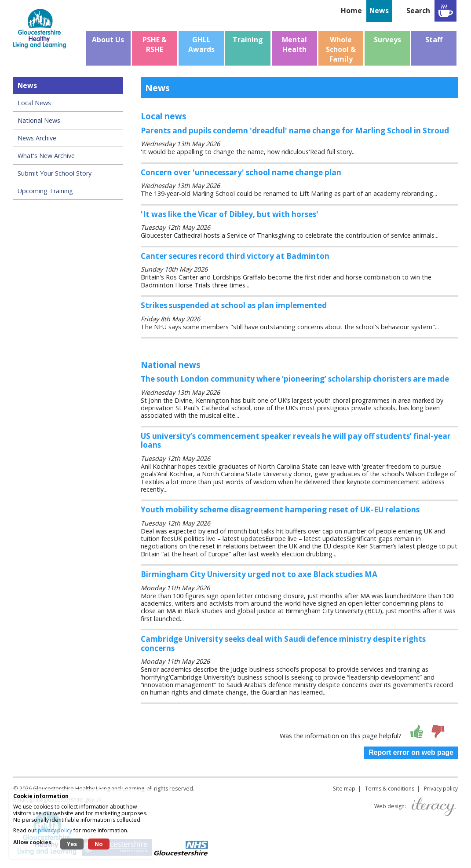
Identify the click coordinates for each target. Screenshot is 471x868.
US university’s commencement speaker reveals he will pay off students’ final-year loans (296, 441)
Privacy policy (441, 789)
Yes (72, 844)
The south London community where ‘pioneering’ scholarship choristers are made (295, 379)
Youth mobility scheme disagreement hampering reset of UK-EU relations (280, 509)
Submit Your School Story (55, 173)
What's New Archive (46, 156)
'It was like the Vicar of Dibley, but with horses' (230, 214)
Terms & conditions (390, 789)
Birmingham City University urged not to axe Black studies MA (259, 574)
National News (39, 120)
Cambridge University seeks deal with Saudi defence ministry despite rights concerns (283, 644)
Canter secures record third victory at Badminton (235, 256)
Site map (344, 789)
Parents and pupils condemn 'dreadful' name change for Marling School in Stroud (295, 131)
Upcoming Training (45, 191)
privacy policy (55, 830)
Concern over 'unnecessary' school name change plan (241, 172)
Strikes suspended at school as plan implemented (234, 305)
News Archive (37, 138)
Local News (34, 103)
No (99, 844)
